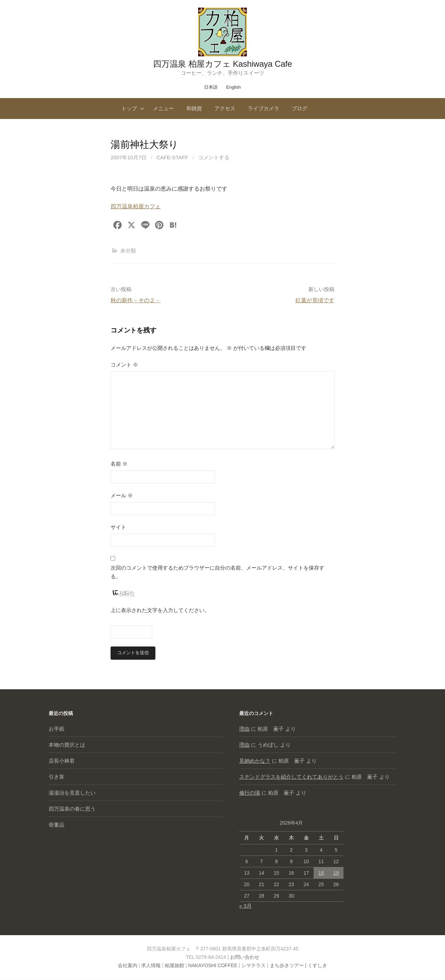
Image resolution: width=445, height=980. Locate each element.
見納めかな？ (255, 761)
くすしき (317, 966)
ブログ (300, 108)
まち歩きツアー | (289, 966)
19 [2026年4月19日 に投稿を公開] (336, 873)
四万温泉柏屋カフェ (136, 206)
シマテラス (253, 966)
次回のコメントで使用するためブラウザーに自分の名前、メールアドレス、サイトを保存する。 (217, 572)
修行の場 (250, 793)
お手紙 (56, 729)
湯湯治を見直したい (72, 793)
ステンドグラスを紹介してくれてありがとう (291, 777)
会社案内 (128, 966)
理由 (244, 729)
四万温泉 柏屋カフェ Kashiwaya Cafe (222, 64)
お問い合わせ (245, 957)
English (234, 87)
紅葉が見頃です (315, 300)
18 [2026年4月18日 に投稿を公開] (321, 873)
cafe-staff (172, 157)
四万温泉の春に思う (72, 809)
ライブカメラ (264, 108)
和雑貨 (194, 108)
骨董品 (56, 825)
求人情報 (151, 966)
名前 (119, 464)
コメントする (214, 157)
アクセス (225, 108)
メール (122, 495)
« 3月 (245, 906)
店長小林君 (62, 761)
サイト (118, 527)
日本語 (211, 87)
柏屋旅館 (175, 966)
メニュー (163, 108)
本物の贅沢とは (67, 745)
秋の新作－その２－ (136, 300)
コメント (124, 365)
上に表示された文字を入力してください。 (160, 610)
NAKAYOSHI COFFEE (213, 966)
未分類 (128, 251)
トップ (129, 108)
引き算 (56, 777)
